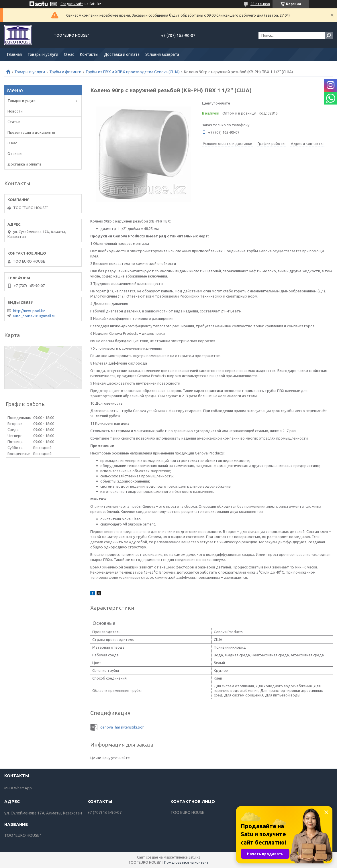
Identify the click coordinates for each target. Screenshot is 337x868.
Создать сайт (72, 4)
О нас (69, 54)
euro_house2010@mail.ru (34, 316)
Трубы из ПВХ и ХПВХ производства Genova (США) (133, 72)
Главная (14, 54)
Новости (15, 111)
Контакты (89, 54)
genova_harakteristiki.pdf (122, 727)
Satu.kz (194, 857)
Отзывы (15, 153)
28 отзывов (260, 4)
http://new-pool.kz (29, 311)
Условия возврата (162, 54)
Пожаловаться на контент (186, 862)
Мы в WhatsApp (18, 788)
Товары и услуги (43, 54)
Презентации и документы (31, 132)
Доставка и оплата (122, 54)
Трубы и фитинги (65, 72)
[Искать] (329, 35)
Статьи (14, 122)
